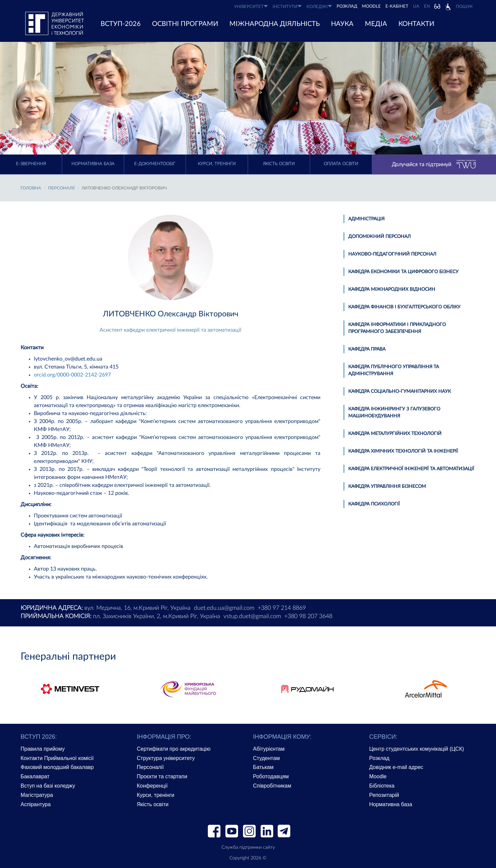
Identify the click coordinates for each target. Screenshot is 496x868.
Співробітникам (272, 786)
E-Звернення (31, 164)
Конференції (152, 786)
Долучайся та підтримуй (434, 164)
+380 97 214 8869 (282, 608)
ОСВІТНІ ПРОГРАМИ (185, 24)
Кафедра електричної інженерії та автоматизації (411, 469)
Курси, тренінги (217, 164)
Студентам (266, 758)
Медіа (376, 24)
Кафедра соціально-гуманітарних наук (400, 391)
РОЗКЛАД (347, 6)
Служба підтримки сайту (248, 847)
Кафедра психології (374, 504)
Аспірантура (36, 804)
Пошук (464, 7)
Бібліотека (382, 786)
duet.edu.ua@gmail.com (224, 608)
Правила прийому (43, 749)
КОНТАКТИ (416, 24)
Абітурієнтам (269, 749)
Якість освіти (279, 164)
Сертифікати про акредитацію (174, 749)
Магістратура (37, 795)
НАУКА (342, 24)
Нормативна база (93, 164)
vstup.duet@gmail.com (252, 616)
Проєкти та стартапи (162, 776)
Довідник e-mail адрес (396, 767)
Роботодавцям (271, 776)
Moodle (371, 6)
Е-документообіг (155, 164)
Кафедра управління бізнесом (387, 487)
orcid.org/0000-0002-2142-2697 (72, 375)
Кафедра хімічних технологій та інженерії (403, 451)
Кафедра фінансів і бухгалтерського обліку (404, 307)
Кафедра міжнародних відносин (392, 289)
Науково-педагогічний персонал (392, 254)
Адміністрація (366, 219)
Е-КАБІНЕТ (397, 6)
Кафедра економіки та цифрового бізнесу (403, 272)
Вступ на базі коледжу (48, 786)
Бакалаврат (35, 776)
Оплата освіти (341, 164)
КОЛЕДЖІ (319, 6)
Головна (31, 188)
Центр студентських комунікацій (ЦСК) (417, 749)
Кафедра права (367, 349)
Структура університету (166, 758)
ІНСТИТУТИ (287, 6)
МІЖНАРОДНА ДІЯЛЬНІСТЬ (275, 24)
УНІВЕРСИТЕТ (251, 6)
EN (427, 6)
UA (416, 6)
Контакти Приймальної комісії (57, 758)
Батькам (263, 767)
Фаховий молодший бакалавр (57, 767)
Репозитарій (384, 795)
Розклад (379, 758)
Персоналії (61, 188)
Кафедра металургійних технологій (395, 434)
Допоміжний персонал (379, 237)
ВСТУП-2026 (121, 24)
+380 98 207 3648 (308, 616)
